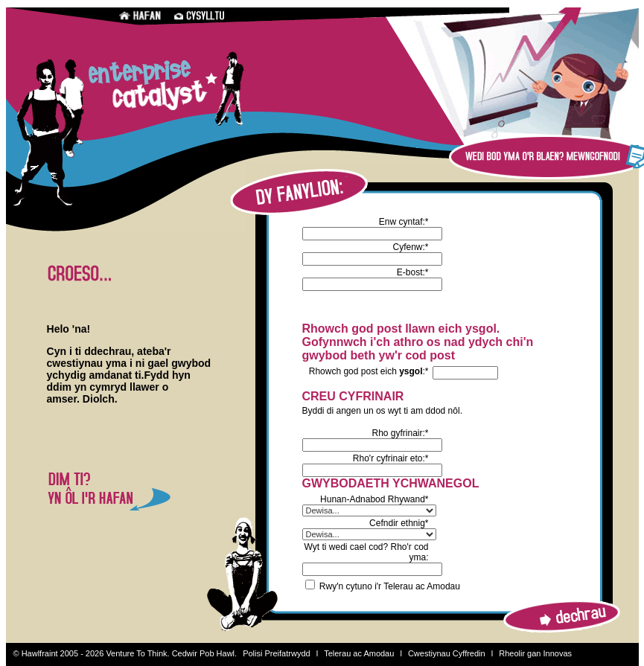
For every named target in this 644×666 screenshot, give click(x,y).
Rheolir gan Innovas (535, 653)
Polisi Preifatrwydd (276, 653)
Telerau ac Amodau (359, 653)
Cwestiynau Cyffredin (447, 653)
